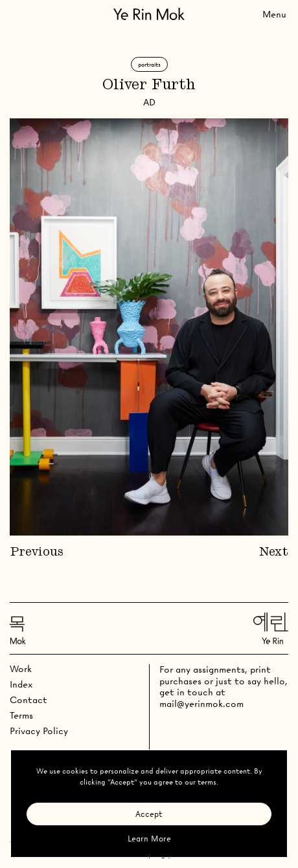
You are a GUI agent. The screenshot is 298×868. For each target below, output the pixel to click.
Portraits (149, 64)
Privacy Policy (39, 731)
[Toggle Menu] (274, 14)
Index (21, 684)
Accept (149, 814)
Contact (29, 700)
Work (21, 669)
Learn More (149, 839)
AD (149, 102)
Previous (37, 552)
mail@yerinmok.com (201, 704)
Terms (21, 715)
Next (274, 552)
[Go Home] (149, 14)
